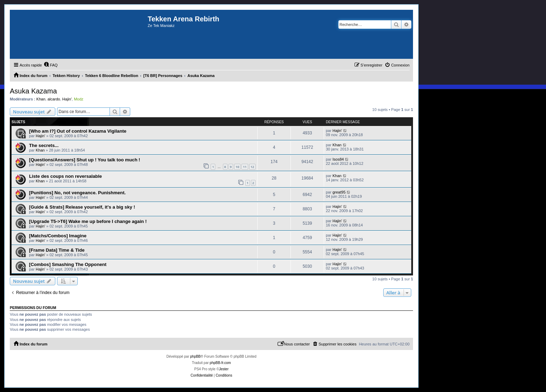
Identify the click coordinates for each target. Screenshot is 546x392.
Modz (79, 99)
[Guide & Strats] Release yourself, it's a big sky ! (82, 207)
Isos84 (338, 159)
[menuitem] (51, 65)
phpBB (195, 356)
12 (252, 167)
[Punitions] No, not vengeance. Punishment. (77, 193)
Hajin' (67, 99)
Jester (224, 369)
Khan (41, 99)
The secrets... (44, 145)
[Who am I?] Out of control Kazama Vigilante (78, 131)
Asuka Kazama (33, 91)
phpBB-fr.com (220, 363)
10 (237, 167)
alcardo (54, 99)
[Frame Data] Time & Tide (57, 250)
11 (245, 167)
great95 (339, 192)
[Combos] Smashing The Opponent (68, 264)
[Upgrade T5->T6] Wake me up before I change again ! (88, 221)
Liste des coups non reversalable (65, 176)
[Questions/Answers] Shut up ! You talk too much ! (85, 160)
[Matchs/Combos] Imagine (58, 236)
